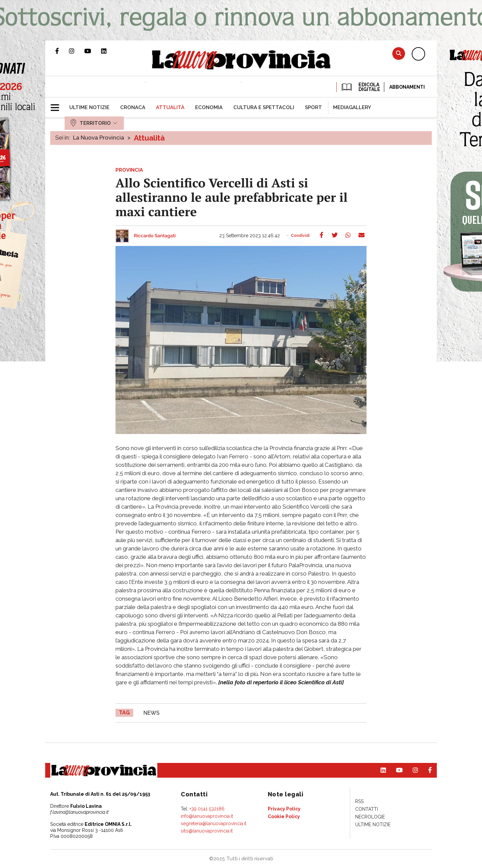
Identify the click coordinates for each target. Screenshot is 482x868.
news (151, 713)
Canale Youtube (93, 51)
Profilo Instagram (77, 51)
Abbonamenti (407, 87)
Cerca (399, 53)
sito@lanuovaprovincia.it (207, 831)
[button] (57, 105)
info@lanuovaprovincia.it (207, 816)
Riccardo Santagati (155, 236)
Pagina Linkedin (109, 51)
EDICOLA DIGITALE (360, 87)
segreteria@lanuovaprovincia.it (214, 823)
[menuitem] (89, 107)
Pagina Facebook (62, 51)
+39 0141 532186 (207, 809)
